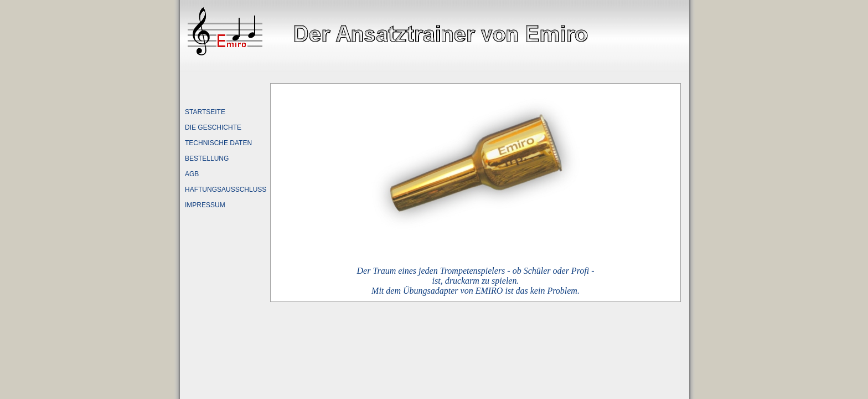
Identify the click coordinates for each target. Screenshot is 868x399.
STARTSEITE (205, 112)
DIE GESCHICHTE (213, 127)
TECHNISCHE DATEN (218, 143)
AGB (192, 174)
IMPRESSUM (205, 205)
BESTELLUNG (207, 158)
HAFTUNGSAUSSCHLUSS (226, 190)
